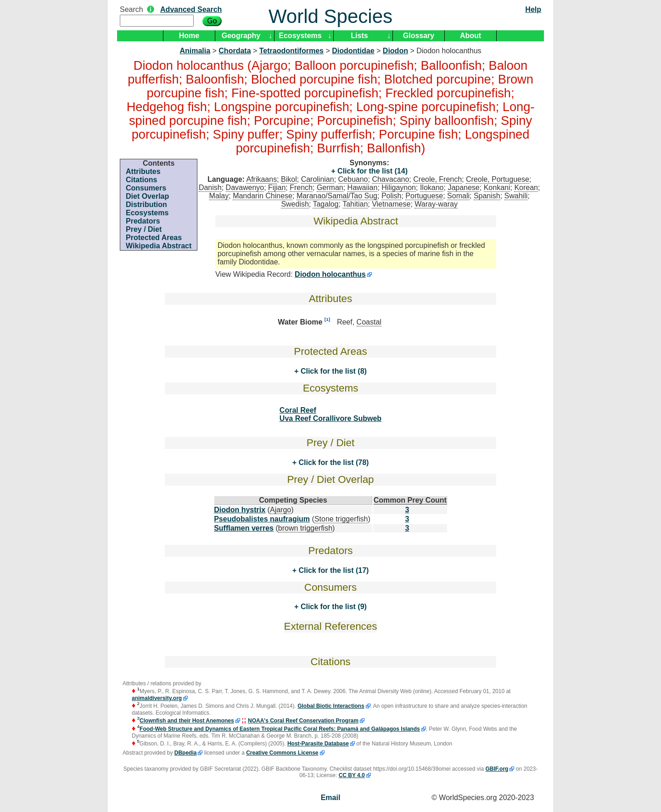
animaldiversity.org (157, 698)
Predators (143, 221)
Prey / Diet (144, 229)
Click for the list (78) (333, 462)
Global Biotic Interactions (331, 706)
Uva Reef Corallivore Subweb (330, 418)
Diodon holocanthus (330, 274)
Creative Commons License (282, 753)
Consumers (146, 188)
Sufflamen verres (244, 528)
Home (189, 36)
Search (132, 9)
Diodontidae (353, 51)
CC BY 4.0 (352, 775)
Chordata (235, 51)
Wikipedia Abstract (159, 246)
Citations (141, 180)
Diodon (395, 51)
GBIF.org (497, 769)
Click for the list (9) (332, 607)
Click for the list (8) (332, 371)
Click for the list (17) (333, 570)
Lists (359, 36)
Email (331, 798)
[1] (327, 319)
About (471, 36)
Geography (241, 36)
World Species (330, 16)
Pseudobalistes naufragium (262, 519)
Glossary (419, 36)
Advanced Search (191, 9)
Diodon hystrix (240, 510)
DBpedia (186, 753)
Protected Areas (154, 238)
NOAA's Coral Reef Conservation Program (303, 721)
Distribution (146, 204)
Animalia (195, 51)
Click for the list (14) (372, 171)
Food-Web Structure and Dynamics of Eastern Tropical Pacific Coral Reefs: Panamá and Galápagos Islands (280, 729)
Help (533, 9)
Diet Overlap (147, 196)
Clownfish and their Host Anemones (187, 721)
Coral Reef (298, 410)
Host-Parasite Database (318, 744)
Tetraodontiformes (291, 51)
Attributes (143, 171)
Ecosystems (300, 36)
